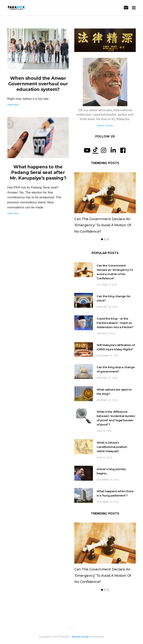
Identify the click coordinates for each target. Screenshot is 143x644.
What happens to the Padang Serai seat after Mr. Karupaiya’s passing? (38, 172)
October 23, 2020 (107, 285)
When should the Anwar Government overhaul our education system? (38, 84)
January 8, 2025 (106, 334)
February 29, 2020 (107, 307)
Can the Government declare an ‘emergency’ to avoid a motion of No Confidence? (103, 225)
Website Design (80, 637)
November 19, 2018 (107, 356)
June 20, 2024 (104, 458)
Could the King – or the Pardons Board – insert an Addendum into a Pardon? (115, 323)
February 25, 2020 (107, 400)
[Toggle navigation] (133, 8)
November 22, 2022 (108, 502)
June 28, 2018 (104, 431)
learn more (105, 125)
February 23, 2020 (107, 378)
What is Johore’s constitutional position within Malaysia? (112, 447)
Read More (13, 105)
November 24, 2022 (108, 480)
